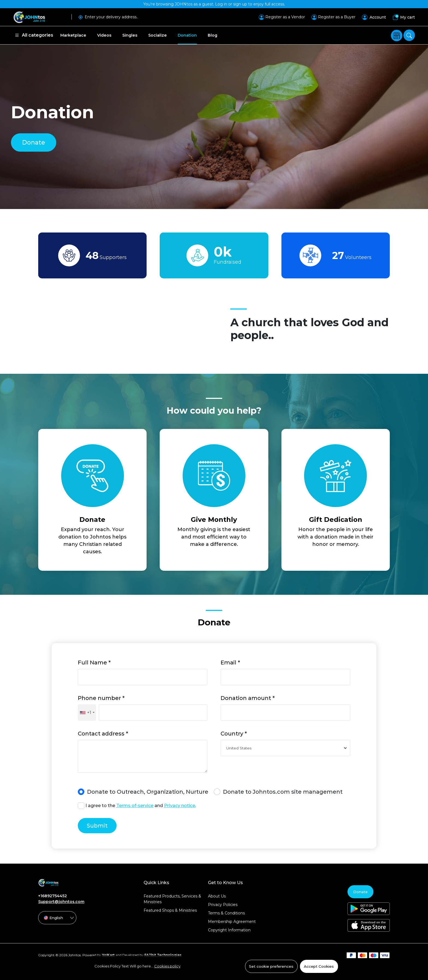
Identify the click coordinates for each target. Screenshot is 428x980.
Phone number (101, 698)
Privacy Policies (223, 905)
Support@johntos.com (61, 902)
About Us (217, 896)
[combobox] (87, 713)
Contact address (103, 734)
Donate (34, 143)
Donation (187, 35)
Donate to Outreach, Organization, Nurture (143, 792)
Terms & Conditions (226, 913)
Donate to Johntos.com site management (278, 792)
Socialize (157, 35)
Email (230, 663)
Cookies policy (167, 966)
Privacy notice (180, 806)
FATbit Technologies (163, 955)
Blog (212, 35)
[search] (409, 35)
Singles (130, 35)
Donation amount (248, 698)
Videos (104, 35)
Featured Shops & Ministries (170, 910)
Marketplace (73, 35)
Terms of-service (135, 806)
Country (234, 734)
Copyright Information (229, 930)
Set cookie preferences (271, 966)
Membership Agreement (232, 922)
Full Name (94, 663)
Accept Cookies (319, 966)
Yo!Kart (108, 955)
